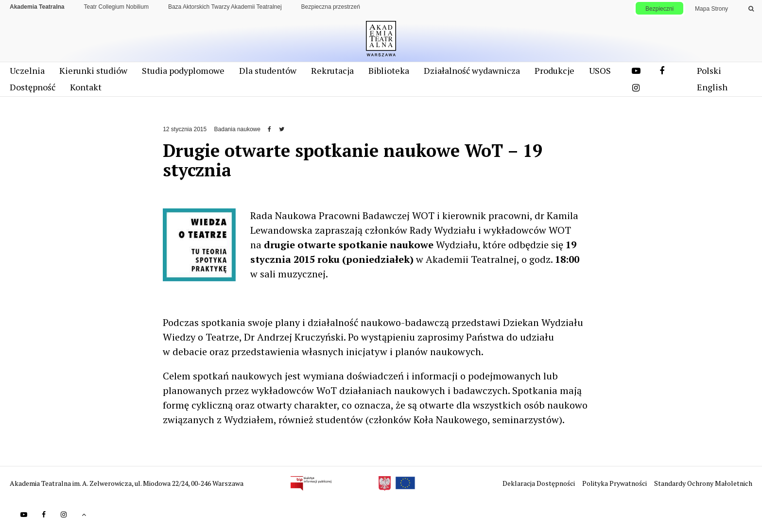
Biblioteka (389, 74)
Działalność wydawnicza (472, 74)
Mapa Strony (711, 9)
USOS (600, 74)
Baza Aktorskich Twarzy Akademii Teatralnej (225, 7)
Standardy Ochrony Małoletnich (703, 487)
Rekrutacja (332, 74)
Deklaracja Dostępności (539, 487)
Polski (709, 74)
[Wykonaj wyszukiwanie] (751, 9)
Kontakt (86, 90)
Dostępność (33, 90)
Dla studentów (268, 74)
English (712, 90)
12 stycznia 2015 (185, 133)
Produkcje (554, 74)
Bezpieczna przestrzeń (331, 7)
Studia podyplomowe (183, 74)
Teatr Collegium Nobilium (116, 7)
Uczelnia (27, 74)
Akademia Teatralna (37, 7)
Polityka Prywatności (615, 487)
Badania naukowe (237, 133)
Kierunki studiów (93, 74)
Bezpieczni (659, 9)
